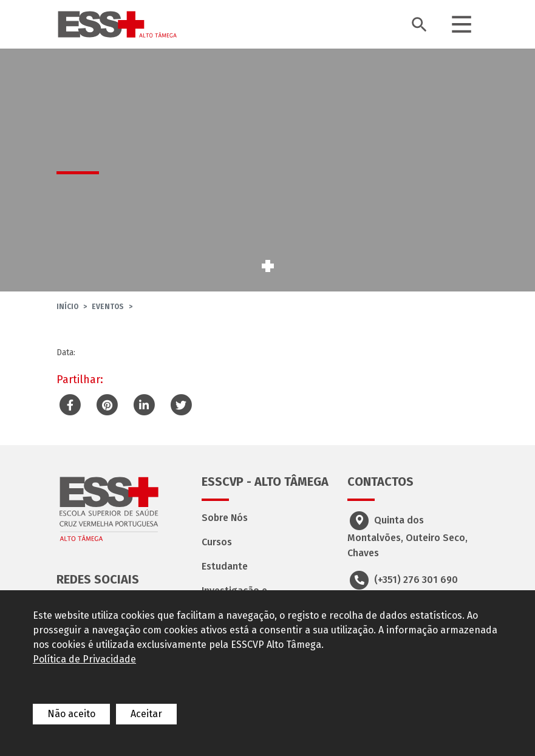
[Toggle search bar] (419, 25)
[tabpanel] (267, 170)
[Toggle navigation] (462, 24)
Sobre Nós (225, 518)
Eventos (108, 307)
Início (67, 307)
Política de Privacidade (84, 659)
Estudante (225, 566)
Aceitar (146, 714)
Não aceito (71, 714)
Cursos (217, 542)
